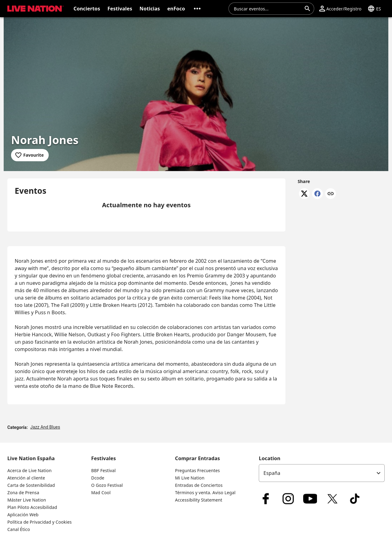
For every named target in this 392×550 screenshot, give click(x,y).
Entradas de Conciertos (199, 485)
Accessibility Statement (199, 500)
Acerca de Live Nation (29, 470)
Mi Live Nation (190, 478)
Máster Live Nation (27, 500)
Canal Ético (19, 529)
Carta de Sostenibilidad (31, 485)
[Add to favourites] (30, 155)
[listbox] (322, 473)
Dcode (98, 478)
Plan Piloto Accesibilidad (32, 507)
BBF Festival (104, 470)
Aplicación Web (23, 515)
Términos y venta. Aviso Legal (205, 493)
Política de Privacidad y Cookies (40, 522)
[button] (197, 9)
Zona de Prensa (23, 493)
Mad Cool (101, 493)
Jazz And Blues (45, 427)
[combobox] (268, 9)
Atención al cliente (26, 478)
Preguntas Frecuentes (198, 470)
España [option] (272, 473)
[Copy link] (331, 194)
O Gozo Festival (107, 485)
